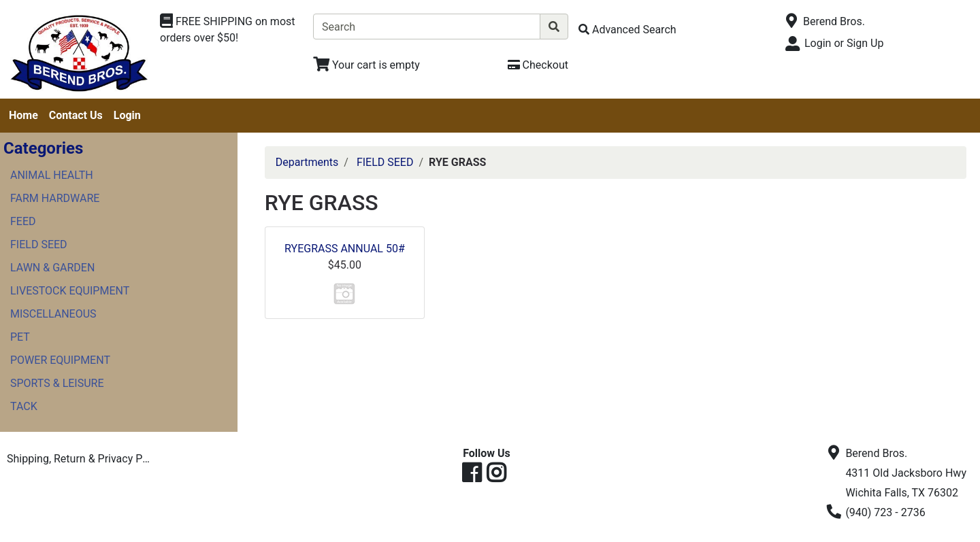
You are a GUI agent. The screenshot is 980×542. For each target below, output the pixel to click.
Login (127, 115)
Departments (307, 162)
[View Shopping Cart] (366, 65)
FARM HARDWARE (55, 198)
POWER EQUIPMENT (60, 360)
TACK (24, 406)
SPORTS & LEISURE (57, 383)
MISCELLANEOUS (53, 314)
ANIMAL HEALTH (52, 175)
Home (23, 115)
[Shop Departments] (231, 30)
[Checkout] (538, 65)
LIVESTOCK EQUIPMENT (70, 291)
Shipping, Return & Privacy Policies (83, 459)
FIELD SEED (39, 244)
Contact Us (76, 115)
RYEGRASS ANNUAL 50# (345, 249)
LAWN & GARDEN (52, 268)
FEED (23, 221)
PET (20, 337)
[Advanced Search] (627, 30)
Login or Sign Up (844, 43)
